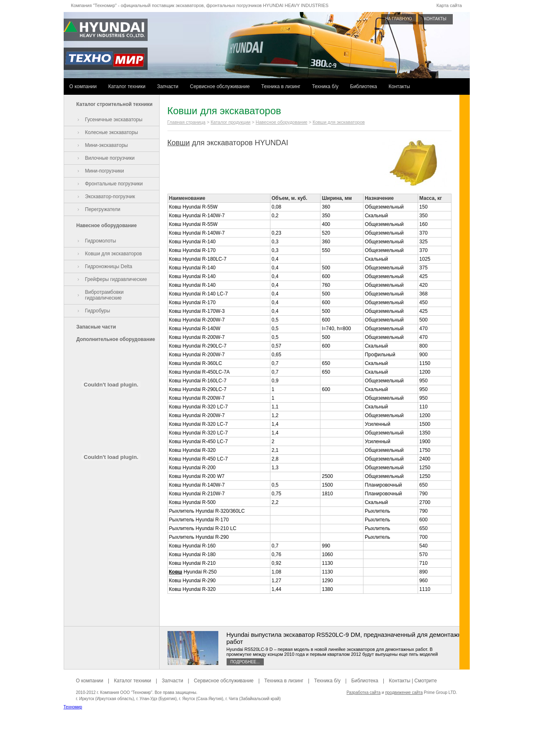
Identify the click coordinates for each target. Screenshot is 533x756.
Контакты (399, 86)
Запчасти (168, 86)
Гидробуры (98, 311)
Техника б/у (325, 86)
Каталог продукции (230, 122)
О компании (83, 86)
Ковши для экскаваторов (114, 254)
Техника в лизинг (281, 86)
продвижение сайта (404, 692)
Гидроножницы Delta (109, 266)
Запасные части (96, 327)
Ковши (179, 143)
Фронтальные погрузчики (114, 184)
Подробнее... (245, 662)
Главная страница (186, 122)
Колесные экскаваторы (112, 132)
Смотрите (425, 681)
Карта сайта (449, 5)
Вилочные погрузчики (110, 158)
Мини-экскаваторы (107, 145)
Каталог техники (127, 86)
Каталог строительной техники (115, 104)
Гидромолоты (101, 241)
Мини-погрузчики (105, 171)
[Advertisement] (267, 737)
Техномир (73, 707)
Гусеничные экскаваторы (114, 120)
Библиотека (364, 86)
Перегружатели (103, 209)
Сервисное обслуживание (220, 86)
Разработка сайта (363, 692)
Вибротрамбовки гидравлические (105, 295)
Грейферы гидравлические (116, 279)
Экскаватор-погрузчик (110, 197)
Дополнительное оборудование (116, 339)
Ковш (176, 572)
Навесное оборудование (107, 226)
